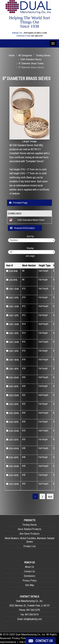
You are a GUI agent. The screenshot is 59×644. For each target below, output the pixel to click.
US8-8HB (13, 271)
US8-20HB (14, 378)
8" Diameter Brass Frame (31, 63)
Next (50, 497)
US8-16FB (14, 351)
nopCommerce (8, 642)
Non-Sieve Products (29, 534)
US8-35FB (14, 440)
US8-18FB (14, 369)
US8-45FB (14, 475)
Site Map (30, 585)
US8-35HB (14, 431)
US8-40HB (14, 449)
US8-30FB (14, 422)
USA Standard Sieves (31, 59)
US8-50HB (14, 484)
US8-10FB (14, 298)
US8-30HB (14, 413)
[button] (41, 641)
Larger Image (29, 141)
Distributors (29, 576)
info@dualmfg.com (35, 33)
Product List (30, 546)
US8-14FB (14, 333)
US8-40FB (14, 457)
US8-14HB (14, 324)
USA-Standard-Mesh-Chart (31, 220)
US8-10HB (14, 289)
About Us (29, 567)
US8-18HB (14, 360)
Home (12, 55)
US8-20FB (14, 386)
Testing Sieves (43, 55)
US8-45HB (14, 466)
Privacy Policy (30, 581)
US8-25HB (14, 395)
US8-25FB (14, 404)
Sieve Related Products (29, 529)
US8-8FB (13, 280)
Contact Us (29, 571)
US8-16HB (14, 342)
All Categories (25, 55)
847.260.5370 (37, 36)
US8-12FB (14, 315)
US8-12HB (14, 307)
